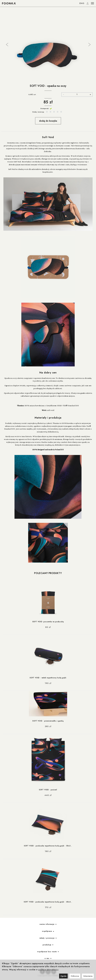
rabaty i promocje (48, 937)
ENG (82, 3)
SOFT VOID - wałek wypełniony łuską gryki (48, 677)
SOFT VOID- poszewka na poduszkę (48, 622)
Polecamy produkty (48, 573)
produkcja (48, 944)
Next (89, 44)
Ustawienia (88, 976)
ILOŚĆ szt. (32, 95)
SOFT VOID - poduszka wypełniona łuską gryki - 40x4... (48, 901)
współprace (48, 930)
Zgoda (63, 976)
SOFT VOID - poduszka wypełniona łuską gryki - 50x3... (48, 845)
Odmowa (75, 976)
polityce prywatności (48, 970)
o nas (48, 958)
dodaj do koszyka (48, 121)
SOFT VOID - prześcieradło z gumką (48, 721)
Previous (7, 44)
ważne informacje (48, 923)
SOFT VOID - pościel (48, 789)
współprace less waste (48, 951)
